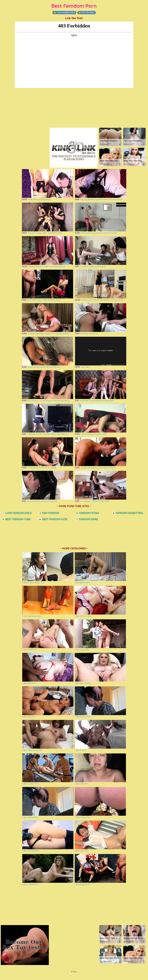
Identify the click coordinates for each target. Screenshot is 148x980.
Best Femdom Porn (74, 6)
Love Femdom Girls (64, 13)
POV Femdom (87, 13)
